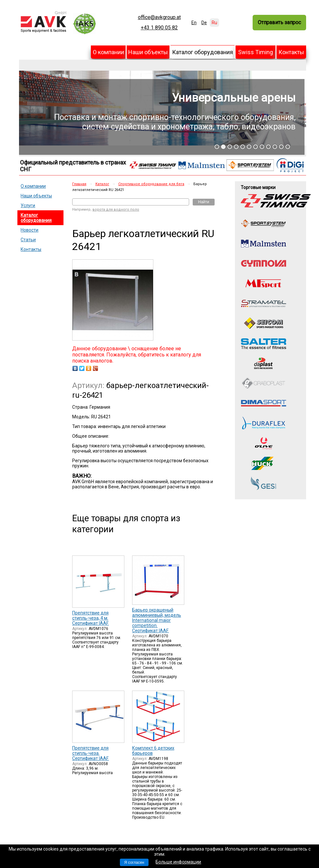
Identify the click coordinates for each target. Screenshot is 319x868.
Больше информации (178, 862)
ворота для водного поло (116, 210)
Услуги (28, 205)
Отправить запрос (279, 22)
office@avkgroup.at (159, 17)
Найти (204, 202)
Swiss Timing (256, 52)
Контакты (291, 52)
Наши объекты (148, 52)
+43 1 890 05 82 (159, 28)
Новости (29, 230)
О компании (108, 52)
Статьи (28, 240)
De (204, 23)
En (194, 23)
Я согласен (134, 863)
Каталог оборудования (203, 52)
